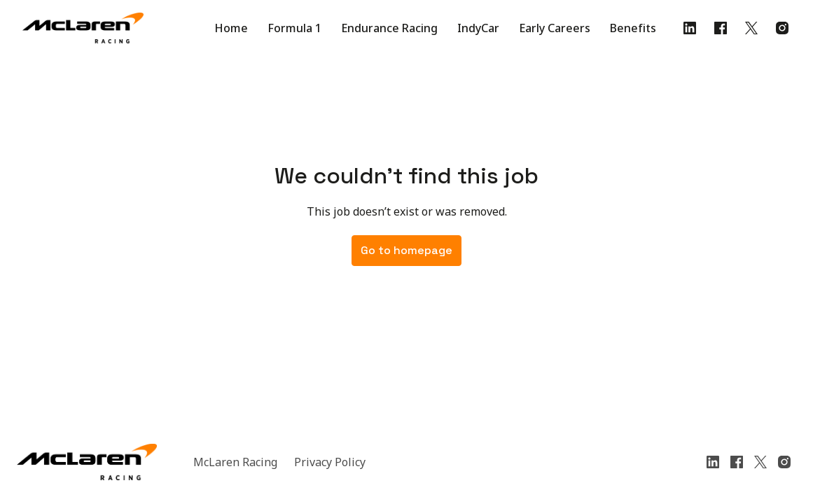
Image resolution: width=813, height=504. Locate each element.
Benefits (633, 28)
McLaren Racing (235, 462)
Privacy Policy (330, 462)
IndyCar (478, 28)
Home (231, 28)
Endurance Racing (389, 28)
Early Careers (555, 28)
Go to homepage (406, 250)
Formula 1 (294, 28)
